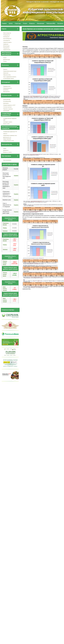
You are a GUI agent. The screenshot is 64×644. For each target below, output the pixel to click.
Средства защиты (7, 42)
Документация (7, 60)
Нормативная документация (10, 71)
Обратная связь (7, 75)
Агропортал (6, 103)
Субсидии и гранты (8, 122)
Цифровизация (7, 50)
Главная (4, 23)
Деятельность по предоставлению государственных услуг (9, 139)
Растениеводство (7, 39)
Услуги (25, 23)
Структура (18, 23)
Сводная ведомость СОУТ (9, 105)
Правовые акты (7, 86)
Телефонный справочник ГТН (10, 132)
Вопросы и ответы (7, 152)
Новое (5, 148)
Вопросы (32, 23)
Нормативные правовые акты (10, 135)
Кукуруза (5, 231)
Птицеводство (7, 35)
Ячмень (5, 228)
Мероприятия (6, 92)
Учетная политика (7, 107)
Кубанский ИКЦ (7, 100)
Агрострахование (7, 160)
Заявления (6, 73)
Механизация (6, 46)
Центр (11, 23)
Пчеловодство (7, 40)
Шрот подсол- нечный (5, 289)
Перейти (16, 176)
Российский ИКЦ (7, 101)
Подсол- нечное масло (5, 263)
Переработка (6, 48)
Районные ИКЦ (51, 23)
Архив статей (6, 124)
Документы (6, 150)
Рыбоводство (6, 37)
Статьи (5, 61)
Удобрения (6, 44)
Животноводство (7, 33)
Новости (5, 134)
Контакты (60, 23)
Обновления (41, 23)
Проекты (5, 69)
